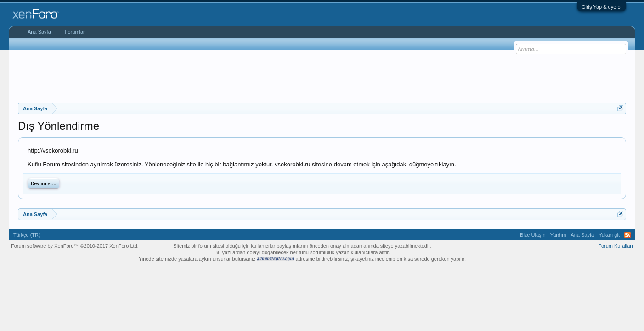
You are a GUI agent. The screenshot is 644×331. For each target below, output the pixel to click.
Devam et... (44, 183)
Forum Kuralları (616, 246)
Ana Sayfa (39, 32)
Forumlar (75, 32)
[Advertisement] (322, 75)
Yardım (558, 235)
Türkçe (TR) (27, 235)
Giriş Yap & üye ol (602, 7)
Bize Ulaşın (533, 235)
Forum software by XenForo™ (75, 246)
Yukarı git (609, 235)
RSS (627, 235)
